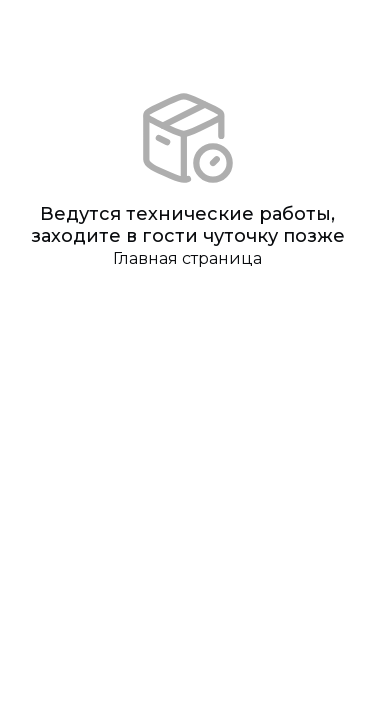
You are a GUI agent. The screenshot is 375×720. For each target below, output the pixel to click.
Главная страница (187, 258)
